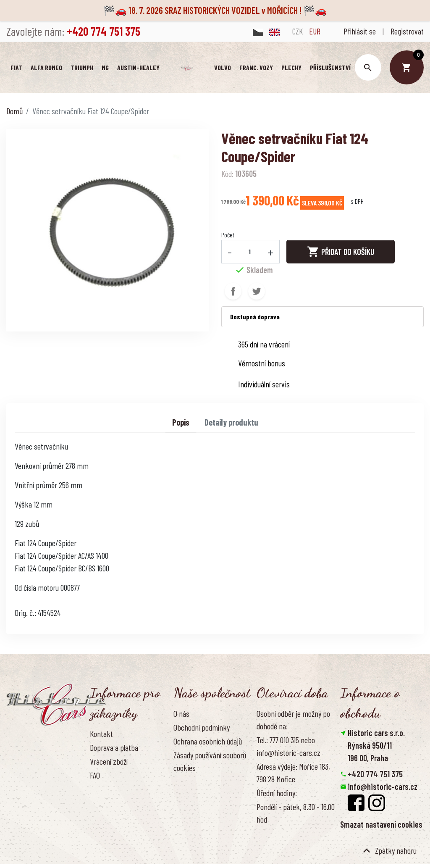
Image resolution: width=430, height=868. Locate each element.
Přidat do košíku (341, 253)
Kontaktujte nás (113, 790)
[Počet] (250, 252)
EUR (315, 31)
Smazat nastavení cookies (381, 825)
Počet (228, 235)
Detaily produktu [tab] (231, 423)
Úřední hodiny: (277, 794)
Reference (105, 804)
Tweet (257, 292)
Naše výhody (191, 782)
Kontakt (101, 734)
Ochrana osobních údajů (208, 742)
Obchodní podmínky (202, 728)
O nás (181, 714)
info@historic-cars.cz (383, 787)
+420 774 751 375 (375, 775)
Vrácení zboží (109, 762)
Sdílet (233, 292)
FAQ (95, 776)
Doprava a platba (114, 748)
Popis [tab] (181, 423)
